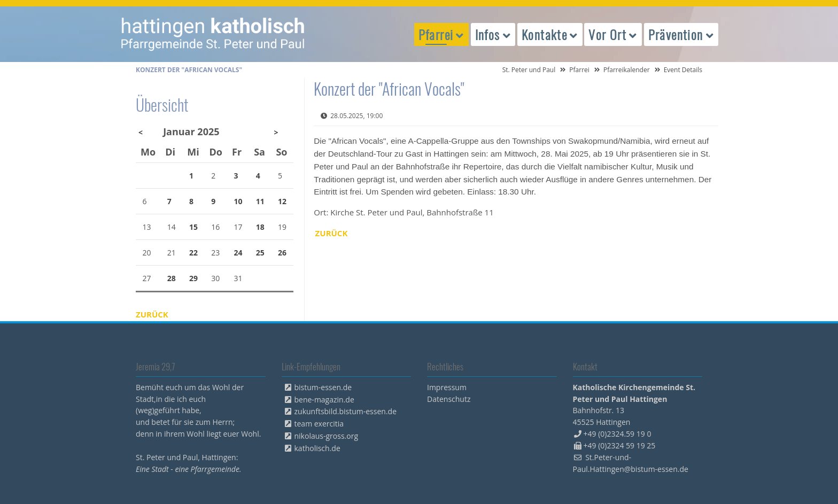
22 (193, 253)
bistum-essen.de (323, 387)
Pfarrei (579, 70)
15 (193, 227)
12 (282, 201)
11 (260, 201)
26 (282, 253)
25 (260, 253)
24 (238, 253)
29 (193, 278)
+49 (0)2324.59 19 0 (618, 434)
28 (172, 278)
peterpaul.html (213, 34)
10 (238, 201)
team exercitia (319, 424)
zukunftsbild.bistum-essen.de (346, 411)
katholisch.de (317, 448)
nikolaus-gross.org (327, 436)
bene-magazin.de (324, 400)
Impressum (447, 387)
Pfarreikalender (627, 70)
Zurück (332, 233)
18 (260, 227)
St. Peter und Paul (529, 70)
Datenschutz (449, 399)
